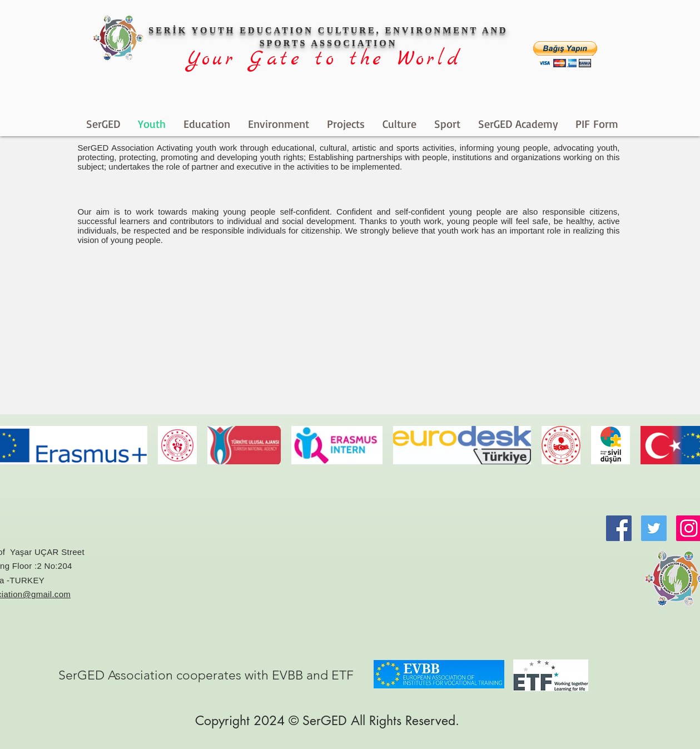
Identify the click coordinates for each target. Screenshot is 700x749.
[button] (565, 54)
